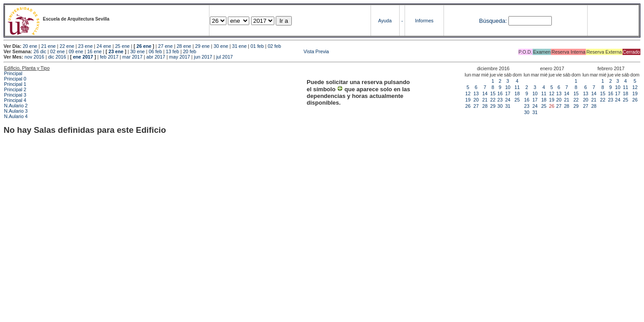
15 (493, 93)
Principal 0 (15, 79)
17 (508, 93)
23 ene (86, 46)
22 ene (67, 46)
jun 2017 (203, 57)
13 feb (173, 51)
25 (517, 100)
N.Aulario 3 (16, 111)
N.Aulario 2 (16, 106)
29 (493, 106)
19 (468, 100)
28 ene (184, 46)
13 (476, 93)
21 (485, 100)
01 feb (257, 46)
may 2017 (180, 57)
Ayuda (385, 21)
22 (493, 100)
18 (517, 93)
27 (476, 106)
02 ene (58, 51)
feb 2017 (109, 57)
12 (468, 93)
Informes (424, 21)
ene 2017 (83, 57)
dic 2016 (57, 57)
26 (468, 106)
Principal (13, 73)
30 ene (221, 46)
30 (500, 106)
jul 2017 (224, 57)
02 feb (274, 46)
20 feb (190, 51)
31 (508, 106)
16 (500, 93)
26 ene (144, 46)
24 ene (104, 46)
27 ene (165, 46)
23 (500, 100)
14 (485, 93)
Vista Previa (264, 51)
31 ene (240, 46)
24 (508, 100)
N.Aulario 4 (16, 116)
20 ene (30, 46)
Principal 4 (15, 100)
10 (508, 87)
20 (476, 100)
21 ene (49, 46)
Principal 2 (15, 89)
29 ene (203, 46)
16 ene (95, 51)
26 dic (40, 51)
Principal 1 (15, 84)
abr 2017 (156, 57)
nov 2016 (34, 57)
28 (485, 106)
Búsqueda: (493, 21)
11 (517, 87)
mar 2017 (132, 57)
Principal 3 (15, 95)
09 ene (76, 51)
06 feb (155, 51)
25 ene (122, 46)
